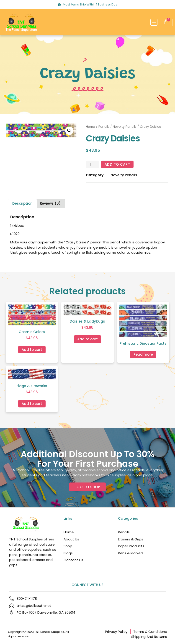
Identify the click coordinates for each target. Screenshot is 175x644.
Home (90, 127)
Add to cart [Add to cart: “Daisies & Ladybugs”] (87, 339)
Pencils (104, 127)
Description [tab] (22, 203)
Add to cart (117, 164)
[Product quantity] (93, 164)
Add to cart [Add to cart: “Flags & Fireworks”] (32, 404)
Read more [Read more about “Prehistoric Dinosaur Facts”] (143, 354)
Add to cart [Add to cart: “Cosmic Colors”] (32, 350)
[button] (154, 22)
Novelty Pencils (125, 127)
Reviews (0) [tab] (50, 203)
